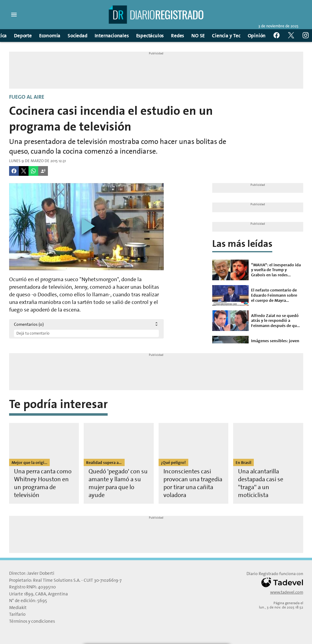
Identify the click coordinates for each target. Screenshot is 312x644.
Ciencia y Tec (226, 36)
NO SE (198, 36)
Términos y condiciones (32, 621)
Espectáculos (150, 36)
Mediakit (18, 608)
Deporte (23, 36)
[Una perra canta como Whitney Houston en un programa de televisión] (44, 463)
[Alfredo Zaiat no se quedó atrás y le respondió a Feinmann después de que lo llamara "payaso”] (258, 321)
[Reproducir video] (86, 227)
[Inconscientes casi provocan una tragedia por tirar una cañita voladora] (194, 463)
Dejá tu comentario (33, 333)
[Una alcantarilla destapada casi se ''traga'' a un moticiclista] (268, 463)
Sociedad (77, 36)
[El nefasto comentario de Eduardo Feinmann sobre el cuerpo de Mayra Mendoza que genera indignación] (258, 295)
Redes (178, 36)
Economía (50, 36)
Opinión (257, 36)
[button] (14, 15)
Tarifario (17, 614)
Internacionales (112, 36)
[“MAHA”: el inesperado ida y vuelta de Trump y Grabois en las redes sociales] (258, 270)
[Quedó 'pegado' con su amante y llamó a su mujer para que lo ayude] (119, 463)
